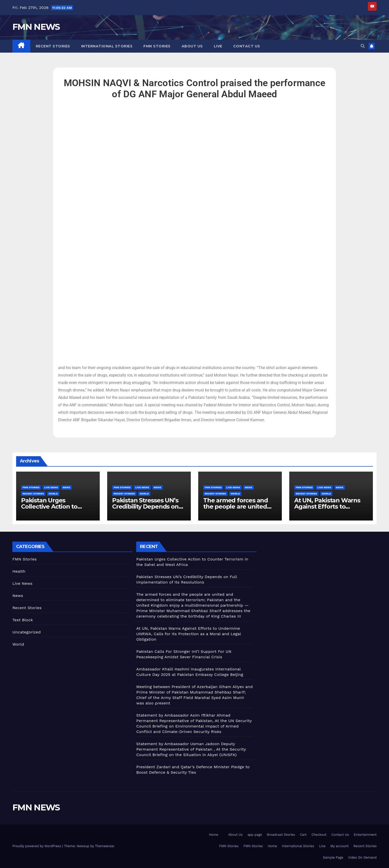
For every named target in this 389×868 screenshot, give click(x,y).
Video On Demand (362, 857)
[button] (363, 46)
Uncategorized (27, 632)
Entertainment (365, 835)
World (53, 494)
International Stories (107, 46)
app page (255, 835)
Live (218, 46)
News (66, 487)
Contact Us (247, 46)
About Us (192, 46)
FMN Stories (157, 46)
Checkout (319, 835)
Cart (303, 835)
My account (340, 846)
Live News (51, 487)
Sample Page (333, 857)
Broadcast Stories (281, 835)
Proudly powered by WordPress (37, 846)
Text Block (23, 620)
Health (19, 571)
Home (213, 835)
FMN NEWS (36, 27)
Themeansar (105, 846)
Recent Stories (53, 46)
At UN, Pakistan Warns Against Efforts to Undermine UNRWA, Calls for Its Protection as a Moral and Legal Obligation (189, 634)
